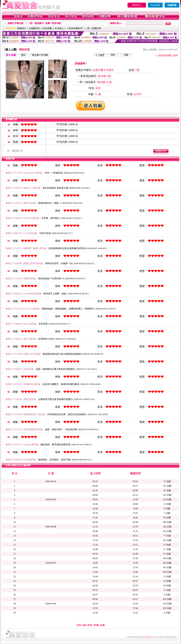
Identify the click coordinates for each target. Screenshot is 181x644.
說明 (175, 55)
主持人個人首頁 (84, 625)
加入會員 (155, 5)
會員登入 (137, 5)
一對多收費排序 (74, 28)
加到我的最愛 (165, 55)
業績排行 (22, 28)
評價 (96, 625)
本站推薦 (47, 28)
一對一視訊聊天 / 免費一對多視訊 (44, 23)
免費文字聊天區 (15, 23)
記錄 (102, 625)
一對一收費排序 (93, 28)
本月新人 (59, 28)
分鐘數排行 (35, 28)
